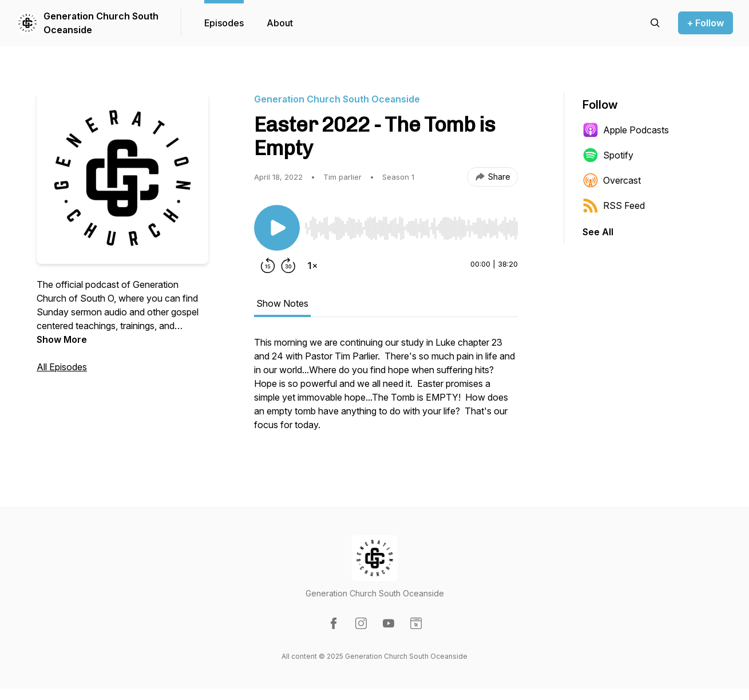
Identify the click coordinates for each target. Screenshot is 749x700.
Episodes (224, 23)
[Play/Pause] (277, 228)
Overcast (612, 180)
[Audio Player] (411, 225)
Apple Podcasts (626, 130)
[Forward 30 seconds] (288, 266)
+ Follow (706, 23)
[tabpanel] (386, 389)
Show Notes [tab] (282, 303)
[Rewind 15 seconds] (268, 266)
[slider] (411, 228)
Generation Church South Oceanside (101, 23)
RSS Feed (614, 205)
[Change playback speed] (312, 266)
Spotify (608, 155)
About (280, 23)
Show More (62, 339)
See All (598, 232)
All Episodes (62, 367)
